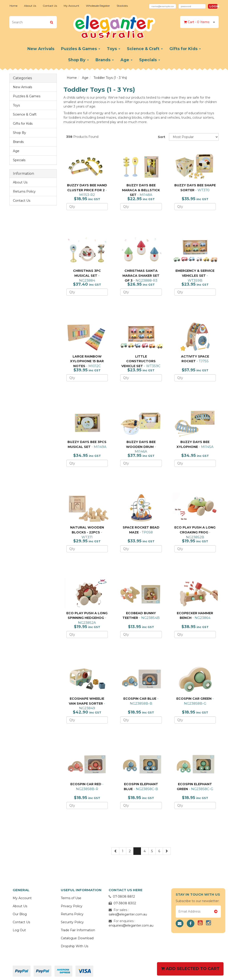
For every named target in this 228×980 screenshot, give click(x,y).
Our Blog (20, 914)
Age (126, 60)
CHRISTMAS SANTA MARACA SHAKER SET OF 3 (141, 275)
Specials (150, 60)
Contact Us (50, 6)
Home (13, 6)
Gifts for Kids (185, 49)
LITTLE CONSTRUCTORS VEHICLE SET (138, 361)
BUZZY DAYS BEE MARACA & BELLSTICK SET (141, 190)
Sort (162, 137)
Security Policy (72, 922)
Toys (114, 49)
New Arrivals (41, 49)
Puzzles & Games (81, 49)
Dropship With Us (74, 946)
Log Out (19, 930)
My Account (71, 6)
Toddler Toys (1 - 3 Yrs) (110, 78)
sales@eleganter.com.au (128, 914)
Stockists (122, 6)
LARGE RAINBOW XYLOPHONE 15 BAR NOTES (87, 361)
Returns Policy (24, 191)
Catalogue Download (77, 938)
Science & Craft (145, 49)
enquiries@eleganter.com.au (131, 925)
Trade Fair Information (78, 930)
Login (214, 6)
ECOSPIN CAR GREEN (194, 699)
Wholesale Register (98, 6)
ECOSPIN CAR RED (86, 784)
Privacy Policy (72, 906)
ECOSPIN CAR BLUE (140, 699)
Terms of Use (71, 898)
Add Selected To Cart (190, 969)
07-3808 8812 (124, 897)
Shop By (78, 60)
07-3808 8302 (125, 903)
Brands (105, 60)
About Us (30, 6)
